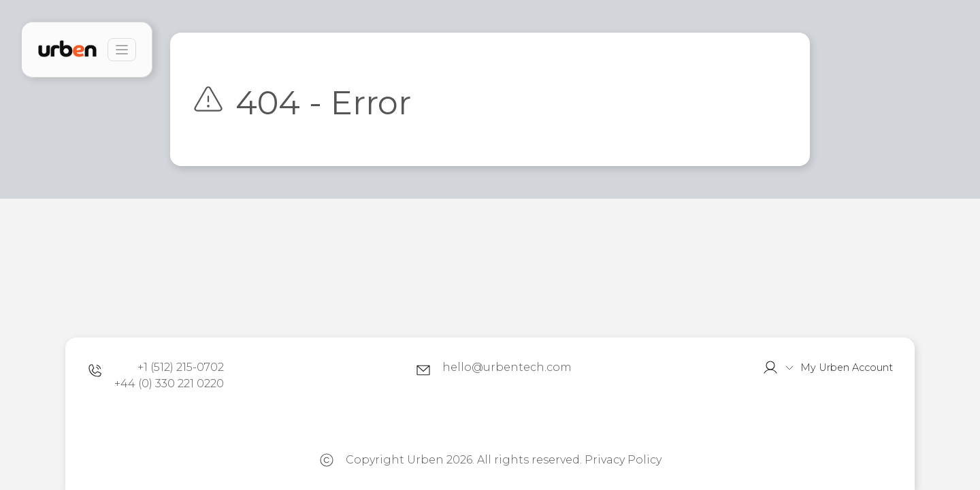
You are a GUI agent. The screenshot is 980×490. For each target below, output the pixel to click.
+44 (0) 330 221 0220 (169, 383)
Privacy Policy (623, 460)
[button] (828, 367)
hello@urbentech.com (507, 367)
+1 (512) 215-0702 (181, 367)
